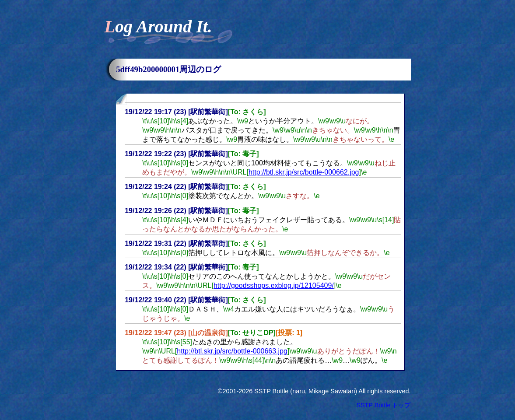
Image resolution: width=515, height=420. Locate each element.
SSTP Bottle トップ (383, 405)
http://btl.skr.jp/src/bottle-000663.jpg (232, 351)
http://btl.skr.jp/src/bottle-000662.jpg (304, 172)
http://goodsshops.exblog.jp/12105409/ (274, 285)
